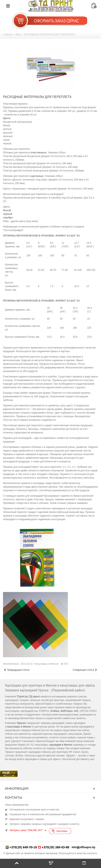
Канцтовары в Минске (46, 664)
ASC (76, 711)
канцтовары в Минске (19, 727)
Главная (8, 35)
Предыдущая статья (17, 670)
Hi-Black (55, 711)
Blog (18, 35)
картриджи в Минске (61, 745)
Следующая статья (85, 670)
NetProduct (66, 711)
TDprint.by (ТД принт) (28, 697)
